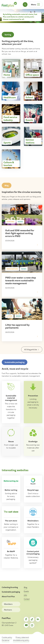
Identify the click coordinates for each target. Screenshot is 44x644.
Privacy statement (22, 637)
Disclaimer (6, 640)
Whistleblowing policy (21, 640)
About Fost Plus (8, 597)
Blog (25, 587)
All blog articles (31, 349)
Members (8, 604)
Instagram (32, 625)
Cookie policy (7, 637)
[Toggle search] (25, 5)
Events (26, 591)
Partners (8, 610)
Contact (27, 599)
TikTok (32, 619)
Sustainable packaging (11, 592)
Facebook (26, 619)
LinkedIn (38, 619)
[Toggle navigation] (35, 4)
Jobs (25, 595)
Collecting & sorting (10, 587)
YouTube (26, 625)
